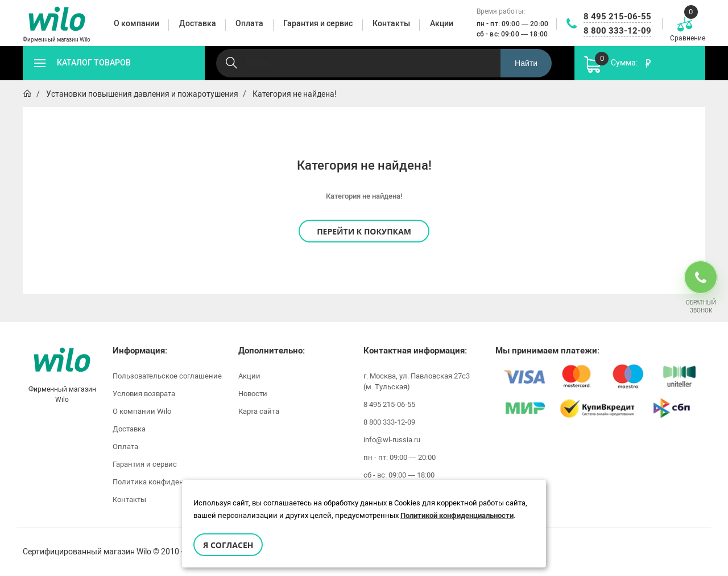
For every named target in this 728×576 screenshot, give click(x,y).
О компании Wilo (142, 411)
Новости (253, 394)
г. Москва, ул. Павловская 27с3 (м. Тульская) (417, 381)
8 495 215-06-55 (617, 17)
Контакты (129, 499)
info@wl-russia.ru (392, 440)
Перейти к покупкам (364, 231)
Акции (249, 376)
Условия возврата (144, 394)
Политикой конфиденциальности (457, 515)
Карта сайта (259, 411)
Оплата (125, 447)
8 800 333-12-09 (617, 31)
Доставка (129, 429)
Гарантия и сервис (145, 464)
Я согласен (228, 545)
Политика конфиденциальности (169, 482)
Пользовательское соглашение (167, 376)
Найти (526, 63)
